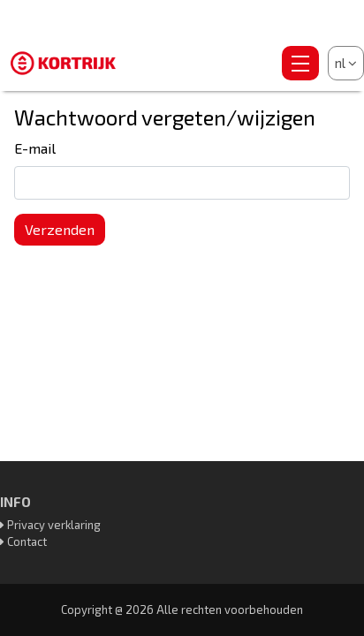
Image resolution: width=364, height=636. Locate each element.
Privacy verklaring (54, 525)
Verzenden (60, 229)
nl (346, 63)
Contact (27, 541)
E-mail (35, 148)
